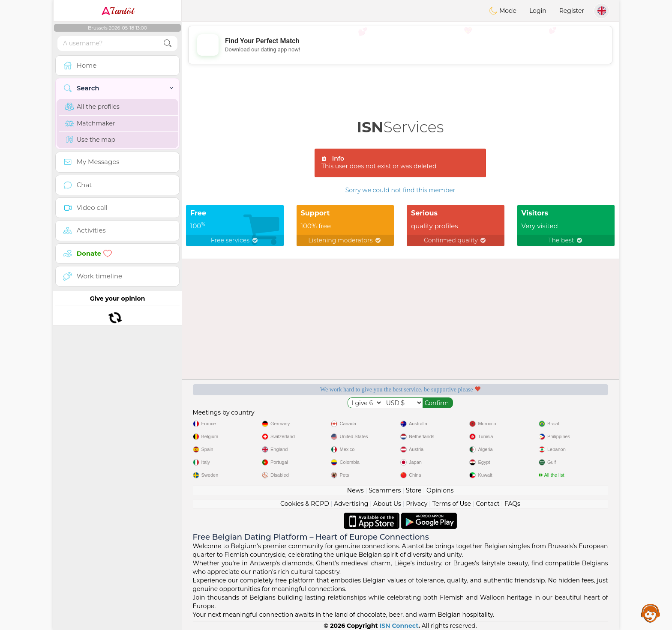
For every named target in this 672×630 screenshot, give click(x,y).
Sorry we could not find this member (400, 190)
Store (414, 490)
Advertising (351, 504)
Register (572, 11)
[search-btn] (168, 43)
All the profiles (92, 107)
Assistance (651, 613)
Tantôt (118, 11)
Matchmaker (90, 123)
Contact (487, 504)
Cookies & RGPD (305, 504)
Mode (503, 11)
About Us (387, 504)
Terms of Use (452, 504)
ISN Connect (399, 626)
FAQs (512, 504)
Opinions (440, 490)
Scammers (385, 490)
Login (538, 11)
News (355, 490)
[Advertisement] (400, 45)
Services (400, 127)
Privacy (417, 504)
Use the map (90, 140)
